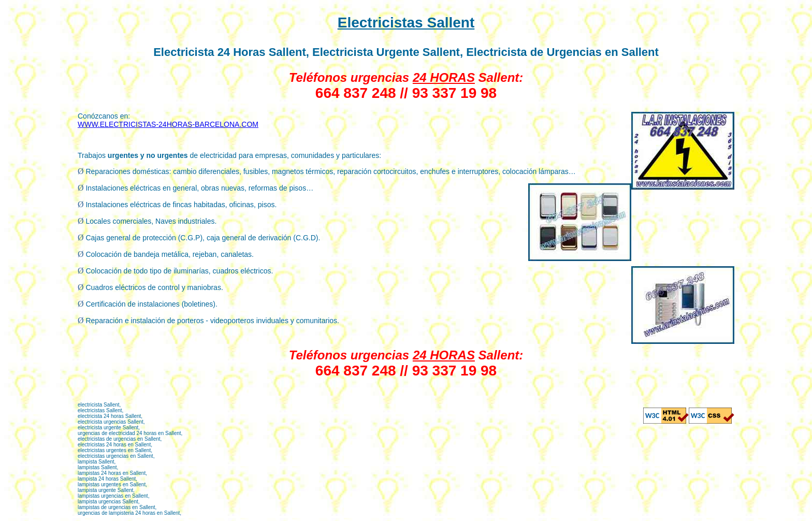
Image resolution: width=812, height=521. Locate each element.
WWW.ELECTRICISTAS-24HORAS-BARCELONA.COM (168, 124)
